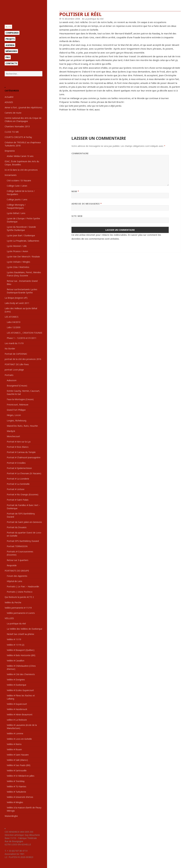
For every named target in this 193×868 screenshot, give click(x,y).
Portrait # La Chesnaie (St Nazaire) (24, 473)
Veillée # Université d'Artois (20, 797)
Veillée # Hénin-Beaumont (20, 714)
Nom (75, 191)
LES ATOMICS (12, 317)
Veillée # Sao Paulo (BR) (19, 765)
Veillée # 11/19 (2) (16, 645)
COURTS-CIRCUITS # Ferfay (18, 137)
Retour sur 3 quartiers (18, 560)
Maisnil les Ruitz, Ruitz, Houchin (22, 426)
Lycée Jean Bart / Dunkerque (21, 235)
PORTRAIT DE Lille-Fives (17, 364)
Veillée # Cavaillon (16, 661)
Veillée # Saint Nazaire (18, 755)
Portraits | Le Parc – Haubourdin (23, 586)
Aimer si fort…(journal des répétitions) (23, 107)
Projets (10, 39)
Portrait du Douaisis (17, 527)
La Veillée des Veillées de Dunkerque (25, 629)
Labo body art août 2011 (17, 303)
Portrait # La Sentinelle (18, 484)
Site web (77, 216)
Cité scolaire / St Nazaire (19, 180)
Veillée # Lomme (15, 733)
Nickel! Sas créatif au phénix (20, 634)
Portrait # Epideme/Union (19, 468)
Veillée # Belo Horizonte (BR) (21, 655)
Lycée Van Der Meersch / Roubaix (23, 257)
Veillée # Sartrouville (17, 770)
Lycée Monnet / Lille (17, 246)
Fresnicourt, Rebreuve (18, 405)
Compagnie (12, 33)
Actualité (9, 97)
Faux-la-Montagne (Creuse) (20, 399)
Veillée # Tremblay (16, 781)
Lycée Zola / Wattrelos (18, 267)
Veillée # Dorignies (16, 680)
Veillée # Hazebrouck (17, 709)
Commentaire (80, 153)
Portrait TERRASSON (17, 546)
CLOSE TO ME (12, 132)
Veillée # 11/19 (14, 639)
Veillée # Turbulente (16, 792)
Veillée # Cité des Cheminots (21, 674)
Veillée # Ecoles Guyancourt (20, 690)
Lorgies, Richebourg (17, 421)
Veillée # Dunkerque (17, 685)
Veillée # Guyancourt (17, 704)
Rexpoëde (12, 565)
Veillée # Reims (14, 744)
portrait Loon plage (14, 370)
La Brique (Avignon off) (16, 298)
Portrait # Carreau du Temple (21, 452)
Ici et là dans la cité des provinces (21, 170)
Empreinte (10, 151)
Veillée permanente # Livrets (21, 613)
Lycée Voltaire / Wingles (18, 262)
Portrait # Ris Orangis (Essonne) (23, 494)
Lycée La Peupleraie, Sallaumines (23, 241)
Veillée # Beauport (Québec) (21, 650)
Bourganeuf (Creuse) (17, 386)
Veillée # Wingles (15, 802)
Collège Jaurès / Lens (17, 199)
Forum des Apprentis (17, 576)
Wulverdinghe (11, 816)
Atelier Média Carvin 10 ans (20, 156)
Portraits (9, 375)
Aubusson (12, 380)
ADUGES (9, 102)
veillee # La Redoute (17, 720)
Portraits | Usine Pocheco (20, 592)
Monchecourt (13, 436)
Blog (8, 27)
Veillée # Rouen (14, 749)
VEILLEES (9, 618)
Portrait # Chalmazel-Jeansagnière (24, 457)
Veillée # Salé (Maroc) (17, 760)
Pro (8, 57)
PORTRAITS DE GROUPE (17, 571)
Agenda (10, 45)
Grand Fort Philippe (16, 410)
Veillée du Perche (13, 602)
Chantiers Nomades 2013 (17, 126)
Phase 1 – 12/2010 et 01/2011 (22, 338)
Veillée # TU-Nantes (17, 786)
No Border (10, 349)
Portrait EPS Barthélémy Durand (23, 541)
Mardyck (11, 431)
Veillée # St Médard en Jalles (21, 776)
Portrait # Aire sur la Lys (19, 442)
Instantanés (11, 175)
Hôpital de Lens (14, 581)
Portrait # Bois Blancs (18, 447)
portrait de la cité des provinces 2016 (23, 359)
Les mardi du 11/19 (14, 343)
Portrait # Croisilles (16, 463)
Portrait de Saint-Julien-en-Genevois (24, 522)
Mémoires (11, 51)
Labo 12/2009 (14, 327)
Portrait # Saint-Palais (18, 500)
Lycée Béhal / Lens (16, 213)
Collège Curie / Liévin (17, 186)
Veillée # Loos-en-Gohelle (19, 739)
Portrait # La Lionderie (18, 479)
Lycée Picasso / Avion (17, 251)
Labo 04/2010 (14, 322)
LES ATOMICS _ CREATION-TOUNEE (25, 333)
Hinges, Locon (14, 415)
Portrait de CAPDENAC (16, 354)
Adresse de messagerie (87, 204)
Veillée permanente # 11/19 (18, 608)
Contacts (11, 63)
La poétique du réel (16, 624)
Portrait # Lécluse (16, 489)
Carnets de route (13, 113)
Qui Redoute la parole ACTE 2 (19, 597)
